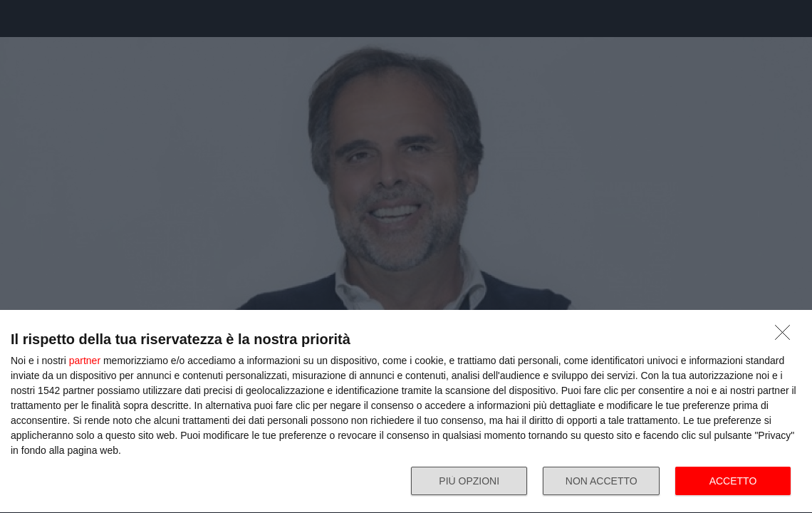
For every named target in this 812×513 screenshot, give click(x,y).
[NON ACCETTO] (786, 336)
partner (85, 361)
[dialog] (406, 412)
